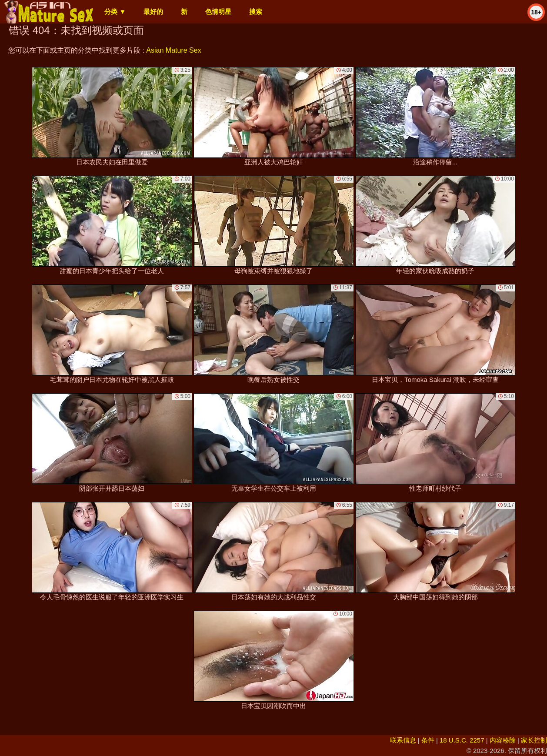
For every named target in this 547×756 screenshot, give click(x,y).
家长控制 (534, 740)
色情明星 (218, 12)
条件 (428, 740)
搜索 (256, 12)
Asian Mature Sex (173, 50)
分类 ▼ (115, 12)
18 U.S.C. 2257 (462, 740)
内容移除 (503, 740)
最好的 (153, 12)
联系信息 (403, 740)
